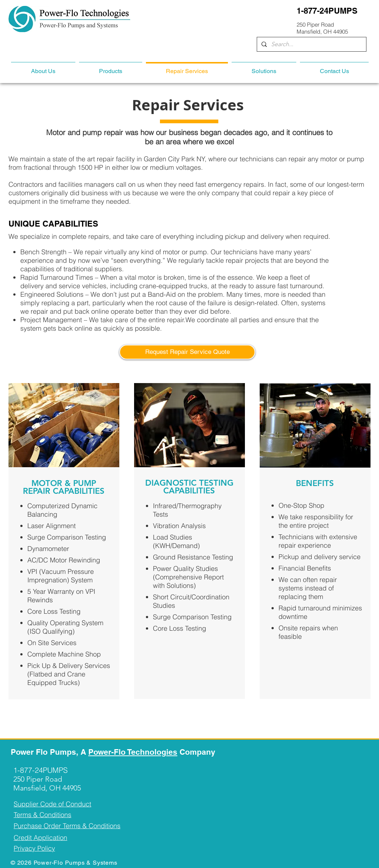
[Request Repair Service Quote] (187, 352)
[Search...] (311, 44)
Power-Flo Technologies (133, 752)
